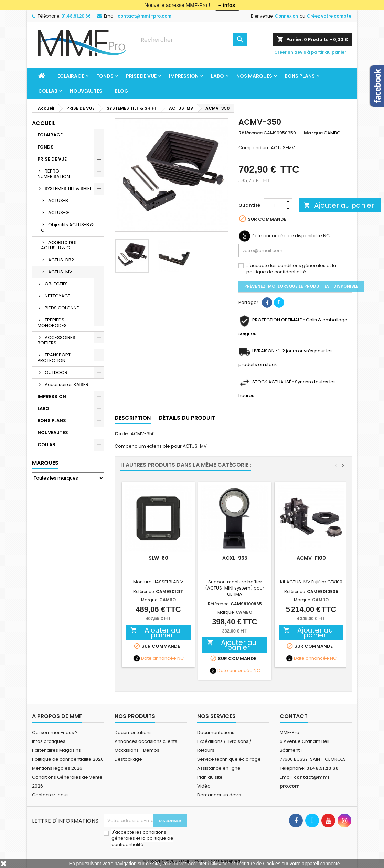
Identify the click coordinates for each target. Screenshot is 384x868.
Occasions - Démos (137, 750)
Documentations (133, 732)
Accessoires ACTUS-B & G (58, 245)
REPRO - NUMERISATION (54, 174)
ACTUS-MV (60, 272)
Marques (45, 463)
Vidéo (204, 786)
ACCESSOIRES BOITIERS (56, 340)
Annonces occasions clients (146, 741)
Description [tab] (133, 418)
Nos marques (254, 76)
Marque (313, 133)
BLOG (121, 91)
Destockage (128, 759)
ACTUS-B (58, 201)
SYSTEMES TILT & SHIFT (68, 189)
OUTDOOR (56, 372)
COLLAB (48, 91)
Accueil (44, 123)
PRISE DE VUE (141, 76)
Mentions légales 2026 (57, 768)
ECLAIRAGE (71, 76)
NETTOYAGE (57, 296)
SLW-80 (158, 558)
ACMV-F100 (311, 558)
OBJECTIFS (56, 284)
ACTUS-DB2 (61, 260)
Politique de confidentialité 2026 (68, 759)
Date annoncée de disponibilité (287, 236)
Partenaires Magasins (56, 750)
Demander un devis (219, 795)
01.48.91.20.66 (76, 16)
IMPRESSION (184, 76)
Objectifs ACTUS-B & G (67, 227)
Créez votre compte (329, 16)
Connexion (286, 16)
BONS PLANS (300, 76)
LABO (217, 76)
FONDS (105, 76)
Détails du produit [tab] (187, 418)
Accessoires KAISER (67, 384)
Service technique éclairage (229, 759)
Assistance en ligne (219, 768)
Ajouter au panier (339, 205)
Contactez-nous (50, 795)
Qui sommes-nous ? (55, 732)
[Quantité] (274, 205)
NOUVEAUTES (86, 91)
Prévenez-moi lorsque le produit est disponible (301, 286)
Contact (294, 716)
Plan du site (210, 777)
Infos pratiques (49, 741)
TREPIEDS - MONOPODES (53, 323)
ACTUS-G (58, 213)
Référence (250, 133)
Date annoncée (159, 658)
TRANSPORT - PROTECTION (56, 358)
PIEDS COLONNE (62, 308)
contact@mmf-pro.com (145, 16)
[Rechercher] (192, 40)
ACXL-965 (235, 558)
